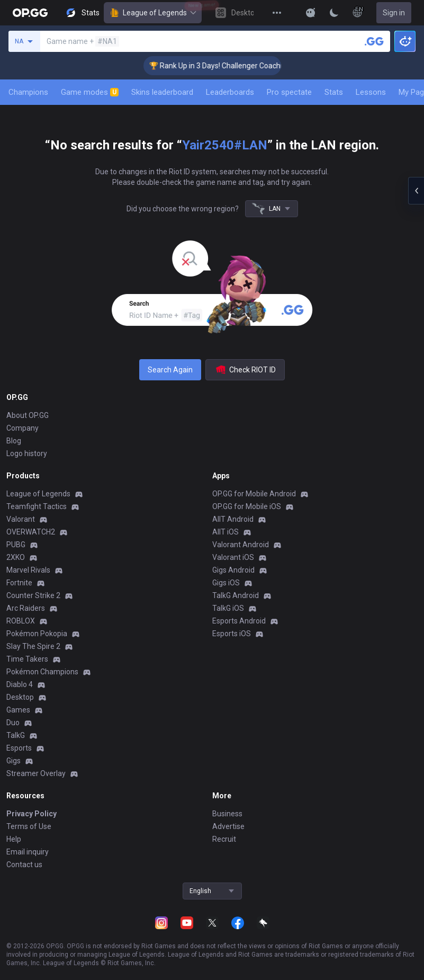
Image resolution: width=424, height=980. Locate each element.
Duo (13, 723)
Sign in (394, 13)
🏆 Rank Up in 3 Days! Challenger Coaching (226, 66)
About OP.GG (28, 415)
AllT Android (233, 519)
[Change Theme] (334, 13)
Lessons (371, 92)
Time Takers (27, 659)
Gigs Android (233, 570)
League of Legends (153, 13)
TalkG (16, 735)
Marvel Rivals (28, 570)
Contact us (24, 865)
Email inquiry (28, 852)
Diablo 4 (20, 684)
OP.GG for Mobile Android (254, 494)
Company (22, 428)
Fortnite (19, 583)
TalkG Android (236, 595)
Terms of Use (29, 826)
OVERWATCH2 (31, 532)
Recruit (224, 839)
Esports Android (239, 621)
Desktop (20, 697)
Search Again (170, 370)
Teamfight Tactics (37, 506)
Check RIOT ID (245, 370)
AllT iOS (225, 532)
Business (227, 814)
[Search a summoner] (374, 41)
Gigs (13, 761)
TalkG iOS (228, 608)
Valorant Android (241, 545)
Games (18, 710)
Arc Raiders (26, 608)
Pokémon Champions (42, 672)
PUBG (16, 545)
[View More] (277, 13)
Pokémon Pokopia (37, 634)
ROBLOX (21, 621)
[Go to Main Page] (30, 13)
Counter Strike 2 (33, 595)
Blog (14, 441)
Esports (19, 748)
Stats (334, 92)
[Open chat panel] (416, 191)
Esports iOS (232, 634)
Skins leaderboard (162, 92)
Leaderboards (230, 92)
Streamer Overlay (36, 773)
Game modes (90, 92)
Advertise (228, 826)
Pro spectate (289, 92)
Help (14, 839)
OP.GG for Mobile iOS (247, 506)
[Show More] (311, 13)
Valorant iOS (233, 557)
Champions (28, 92)
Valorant (21, 519)
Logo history (27, 453)
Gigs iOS (226, 583)
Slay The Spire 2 (33, 646)
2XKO (16, 557)
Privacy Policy (31, 814)
